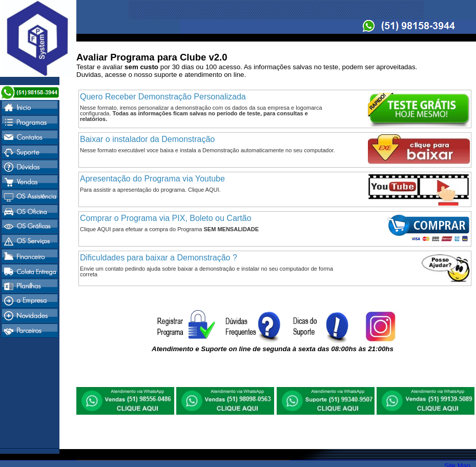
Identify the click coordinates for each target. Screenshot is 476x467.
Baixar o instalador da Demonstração (147, 139)
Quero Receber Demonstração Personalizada (163, 97)
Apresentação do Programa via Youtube (152, 179)
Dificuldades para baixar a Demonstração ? (159, 258)
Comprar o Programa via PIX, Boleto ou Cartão (165, 218)
